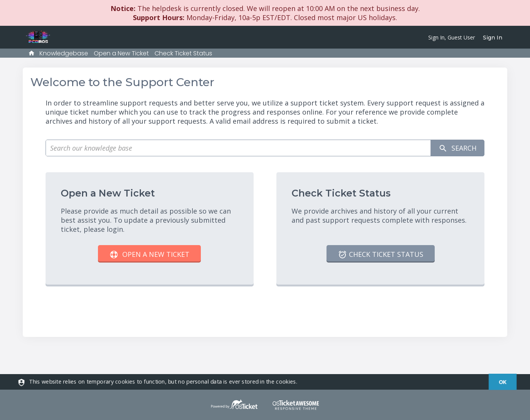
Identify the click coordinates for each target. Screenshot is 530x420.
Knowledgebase (64, 53)
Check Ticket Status (183, 53)
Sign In (493, 38)
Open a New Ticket (121, 53)
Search (457, 148)
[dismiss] (499, 382)
